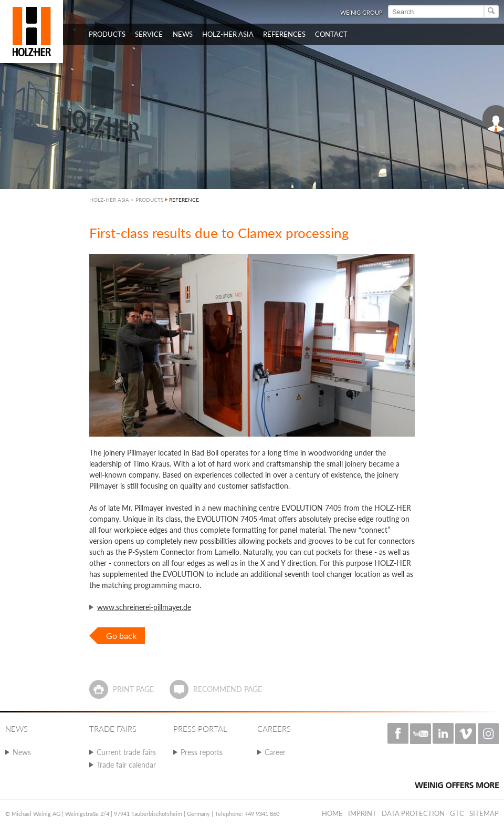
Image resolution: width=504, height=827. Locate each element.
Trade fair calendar (126, 765)
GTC (457, 813)
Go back (121, 635)
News (22, 752)
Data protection (413, 813)
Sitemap (484, 813)
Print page (133, 689)
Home (332, 813)
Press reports (202, 752)
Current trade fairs (126, 752)
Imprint (362, 813)
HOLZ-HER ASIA (109, 200)
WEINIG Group (361, 12)
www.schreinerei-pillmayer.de (144, 607)
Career (275, 752)
